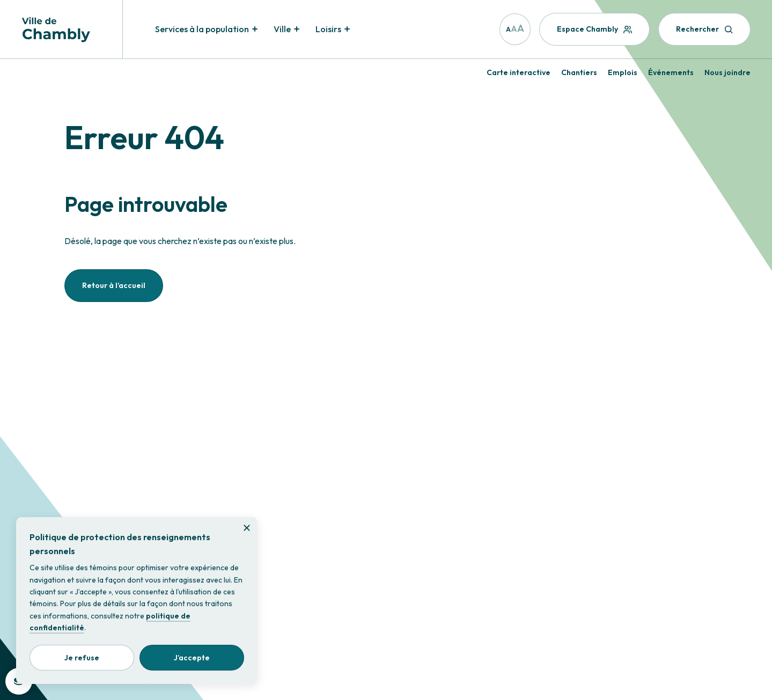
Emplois (623, 72)
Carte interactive (519, 72)
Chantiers (579, 72)
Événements (671, 72)
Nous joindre (727, 72)
